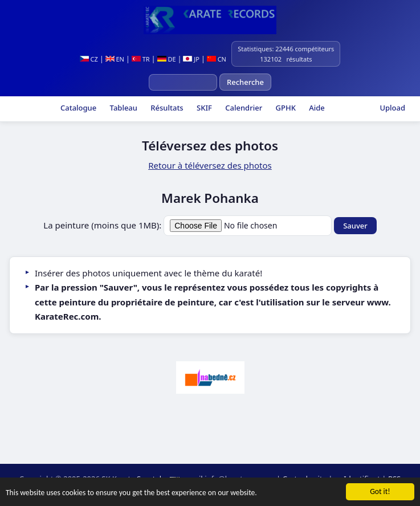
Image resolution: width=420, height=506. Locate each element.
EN (115, 59)
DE (167, 59)
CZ (89, 59)
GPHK (285, 108)
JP (191, 59)
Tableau (123, 108)
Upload (392, 108)
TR (141, 59)
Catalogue (78, 108)
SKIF (203, 108)
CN (217, 59)
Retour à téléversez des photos (210, 165)
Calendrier (243, 108)
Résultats (166, 108)
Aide (316, 108)
